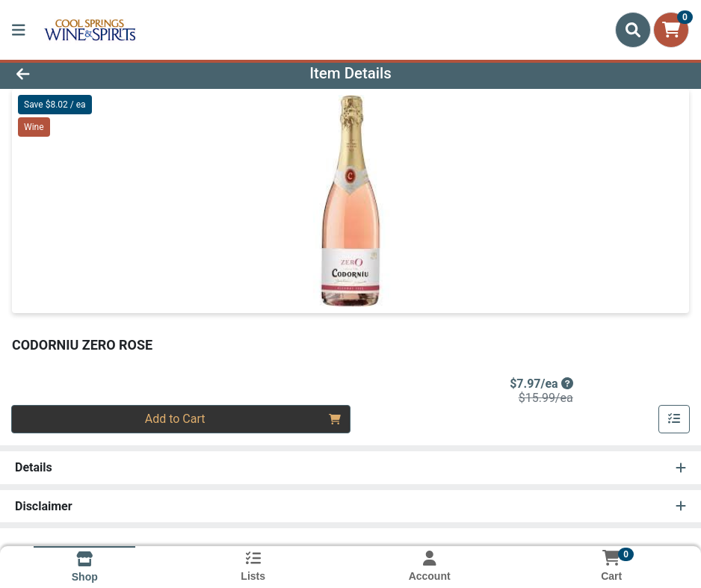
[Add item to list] (674, 419)
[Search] (633, 30)
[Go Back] (97, 73)
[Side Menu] (19, 30)
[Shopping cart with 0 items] (671, 30)
